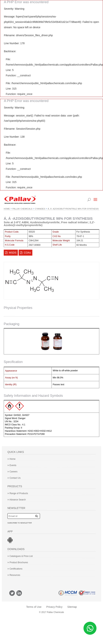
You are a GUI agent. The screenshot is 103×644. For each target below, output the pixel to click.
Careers (12, 472)
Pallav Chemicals (22, 209)
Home (7, 209)
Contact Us (14, 478)
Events (12, 465)
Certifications (15, 569)
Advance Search (17, 500)
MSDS (13, 253)
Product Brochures (18, 562)
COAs (25, 253)
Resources (14, 575)
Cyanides (40, 209)
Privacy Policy (54, 607)
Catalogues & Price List (20, 556)
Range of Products (18, 493)
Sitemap (72, 607)
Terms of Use (34, 607)
